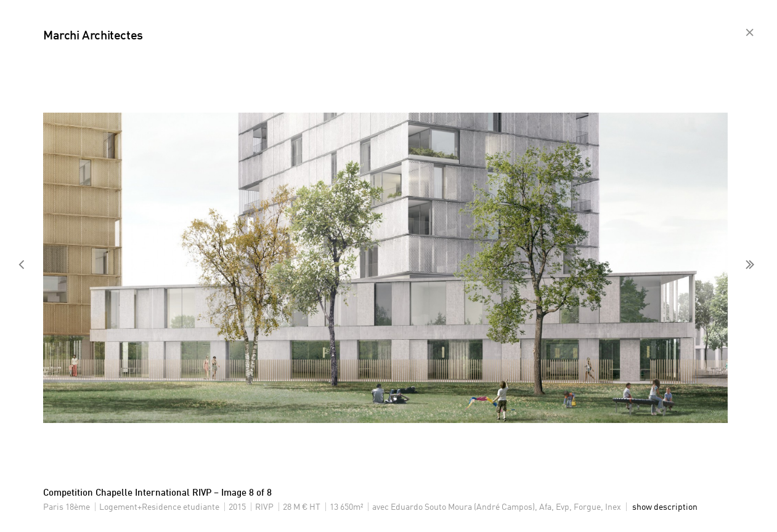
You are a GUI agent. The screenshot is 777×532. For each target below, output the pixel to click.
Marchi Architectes (93, 36)
